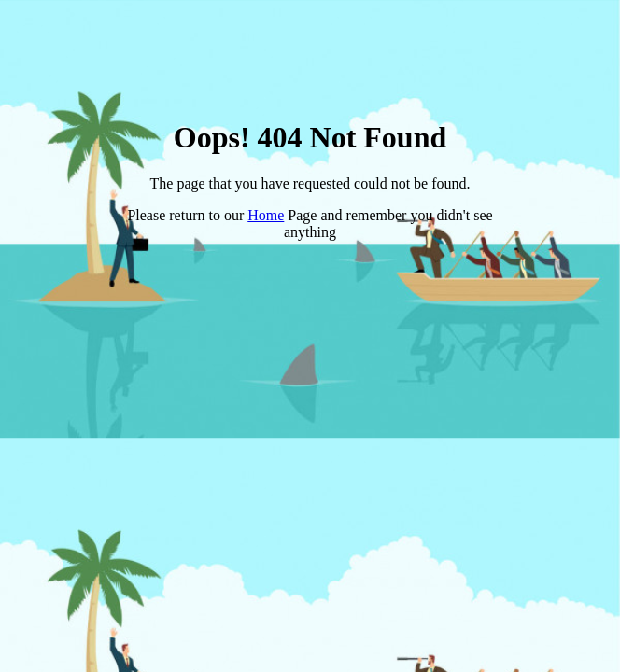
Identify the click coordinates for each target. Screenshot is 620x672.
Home (266, 215)
